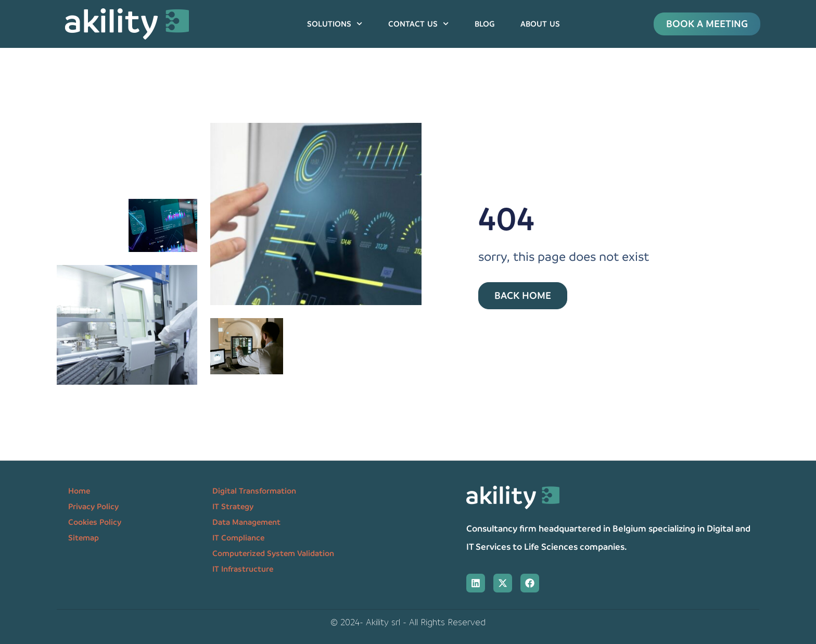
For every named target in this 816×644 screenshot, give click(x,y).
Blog (484, 24)
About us (540, 24)
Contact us (418, 24)
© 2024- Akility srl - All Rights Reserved (408, 622)
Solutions (335, 24)
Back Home (523, 296)
